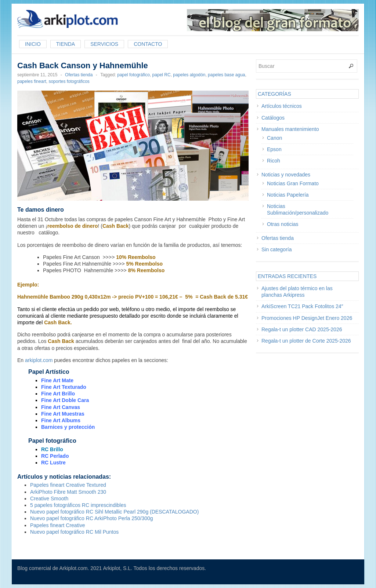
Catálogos (273, 118)
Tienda (66, 44)
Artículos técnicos (282, 106)
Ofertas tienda (79, 75)
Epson (274, 149)
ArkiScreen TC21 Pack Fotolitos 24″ (302, 306)
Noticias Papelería (288, 195)
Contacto (148, 44)
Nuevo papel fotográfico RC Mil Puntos (74, 532)
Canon (274, 138)
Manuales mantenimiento (290, 129)
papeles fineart (32, 81)
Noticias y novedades (286, 175)
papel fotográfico (133, 75)
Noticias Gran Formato (293, 183)
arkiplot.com (39, 360)
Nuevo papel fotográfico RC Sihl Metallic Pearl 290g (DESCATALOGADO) (114, 512)
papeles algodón (189, 75)
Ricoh (274, 161)
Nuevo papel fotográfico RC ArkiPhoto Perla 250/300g (92, 518)
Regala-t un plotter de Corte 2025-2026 (306, 341)
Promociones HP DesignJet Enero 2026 (307, 318)
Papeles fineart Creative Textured (68, 485)
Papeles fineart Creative (57, 525)
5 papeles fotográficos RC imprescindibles (78, 505)
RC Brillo (52, 449)
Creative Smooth (49, 498)
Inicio (33, 44)
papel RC (162, 75)
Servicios (104, 44)
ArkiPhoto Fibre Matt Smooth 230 (68, 492)
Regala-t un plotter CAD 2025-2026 (302, 329)
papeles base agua (226, 75)
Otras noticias (283, 224)
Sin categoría (277, 249)
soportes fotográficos (69, 81)
